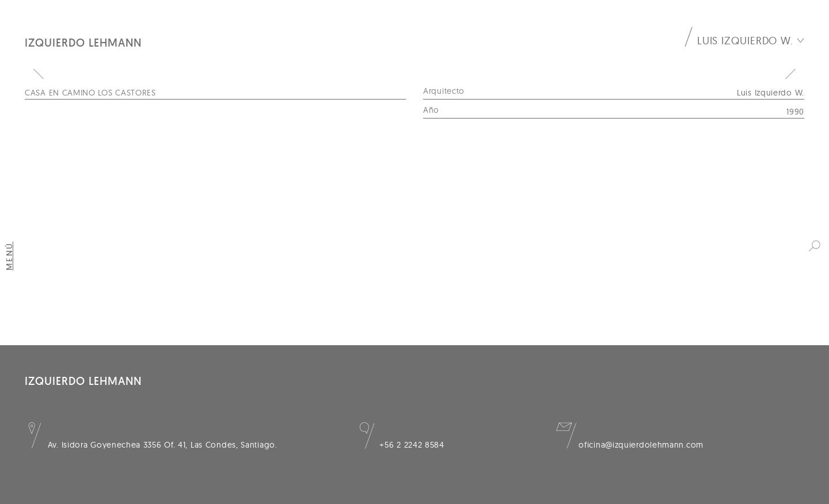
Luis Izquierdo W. (745, 41)
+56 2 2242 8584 (401, 445)
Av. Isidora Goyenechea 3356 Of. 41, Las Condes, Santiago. (151, 445)
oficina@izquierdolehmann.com (630, 445)
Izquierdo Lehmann (83, 43)
